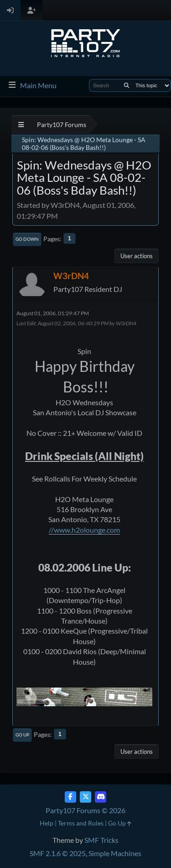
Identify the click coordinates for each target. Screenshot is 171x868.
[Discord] (101, 797)
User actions (137, 256)
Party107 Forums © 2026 (85, 810)
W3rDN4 (71, 276)
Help (47, 823)
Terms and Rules (81, 823)
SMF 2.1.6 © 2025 (58, 853)
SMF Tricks (101, 840)
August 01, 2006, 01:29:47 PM (53, 313)
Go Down (27, 239)
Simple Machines (115, 853)
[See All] (21, 124)
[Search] (127, 85)
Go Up (22, 735)
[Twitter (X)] (85, 797)
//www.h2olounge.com (84, 530)
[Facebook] (70, 797)
